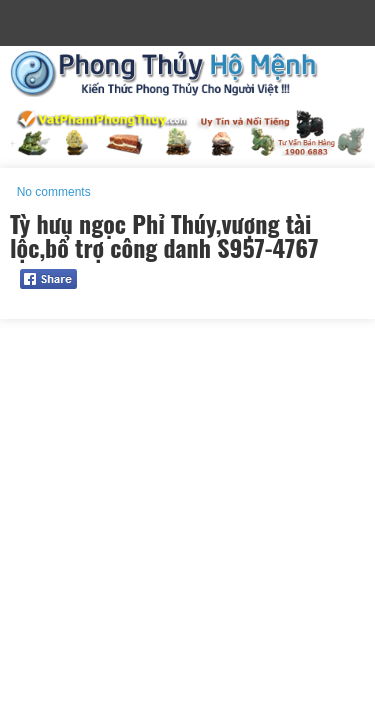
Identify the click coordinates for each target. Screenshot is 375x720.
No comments (54, 192)
